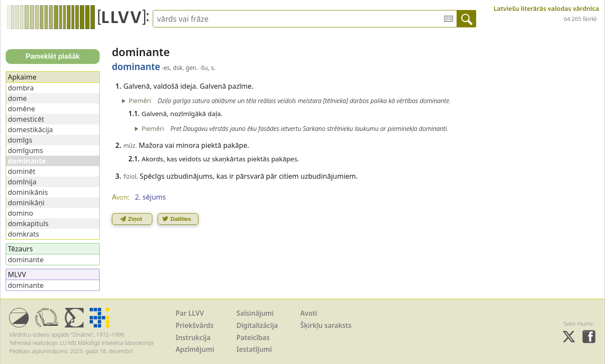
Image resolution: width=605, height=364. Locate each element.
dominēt (22, 171)
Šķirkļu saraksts (326, 326)
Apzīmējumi (195, 349)
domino (20, 213)
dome (17, 98)
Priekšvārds (195, 326)
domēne (21, 109)
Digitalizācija (257, 326)
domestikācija (30, 130)
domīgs (20, 140)
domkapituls (28, 224)
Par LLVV (190, 313)
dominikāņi (26, 203)
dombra (21, 88)
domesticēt (26, 119)
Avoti (309, 313)
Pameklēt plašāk (53, 56)
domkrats (24, 234)
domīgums (25, 150)
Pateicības (253, 338)
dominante (26, 260)
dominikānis (28, 192)
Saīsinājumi (255, 313)
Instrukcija (193, 338)
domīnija (22, 182)
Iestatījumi (254, 349)
